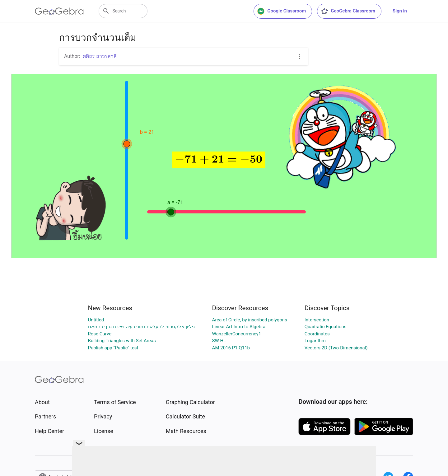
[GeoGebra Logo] (59, 11)
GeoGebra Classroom (348, 11)
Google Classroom (282, 11)
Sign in (400, 11)
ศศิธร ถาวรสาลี (100, 56)
